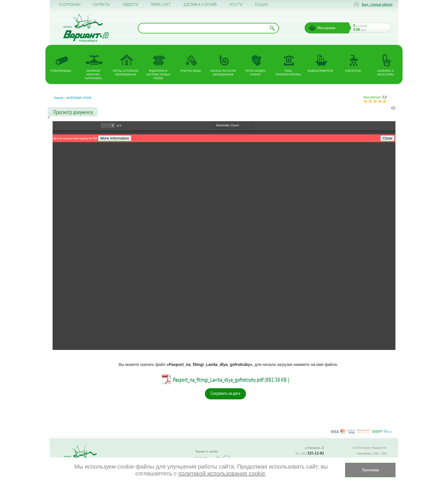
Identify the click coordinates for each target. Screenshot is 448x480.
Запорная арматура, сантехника (93, 74)
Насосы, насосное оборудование (223, 73)
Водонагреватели (320, 71)
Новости (130, 5)
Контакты (101, 5)
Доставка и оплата (200, 5)
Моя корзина (326, 28)
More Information (115, 138)
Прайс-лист (161, 5)
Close (387, 138)
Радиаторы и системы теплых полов (158, 74)
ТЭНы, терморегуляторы (288, 73)
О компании (70, 5)
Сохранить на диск (225, 393)
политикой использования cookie (221, 473)
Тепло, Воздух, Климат (256, 73)
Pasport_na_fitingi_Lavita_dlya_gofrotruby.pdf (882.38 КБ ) (231, 380)
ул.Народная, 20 (314, 448)
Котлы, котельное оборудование (126, 73)
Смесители (353, 71)
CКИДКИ (261, 5)
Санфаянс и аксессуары (386, 73)
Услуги (236, 5)
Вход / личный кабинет (377, 4)
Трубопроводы (61, 71)
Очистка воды (191, 71)
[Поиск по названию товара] (208, 28)
